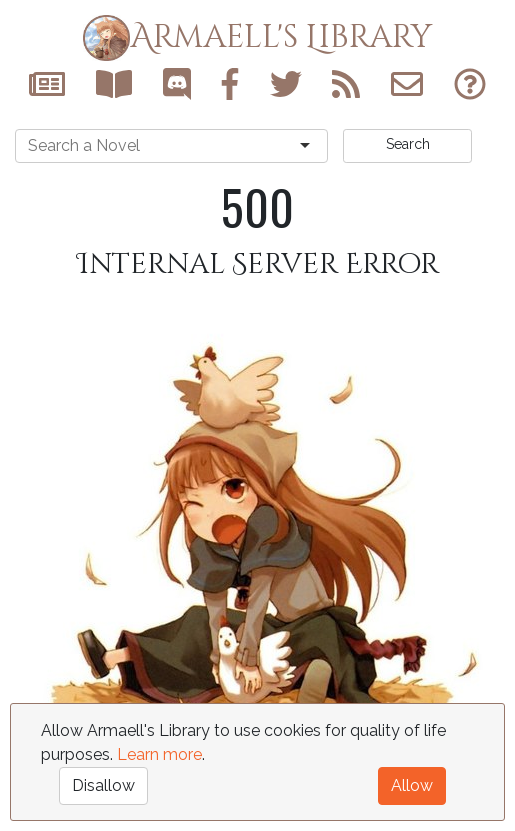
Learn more (159, 754)
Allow (412, 785)
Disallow (103, 785)
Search (408, 144)
